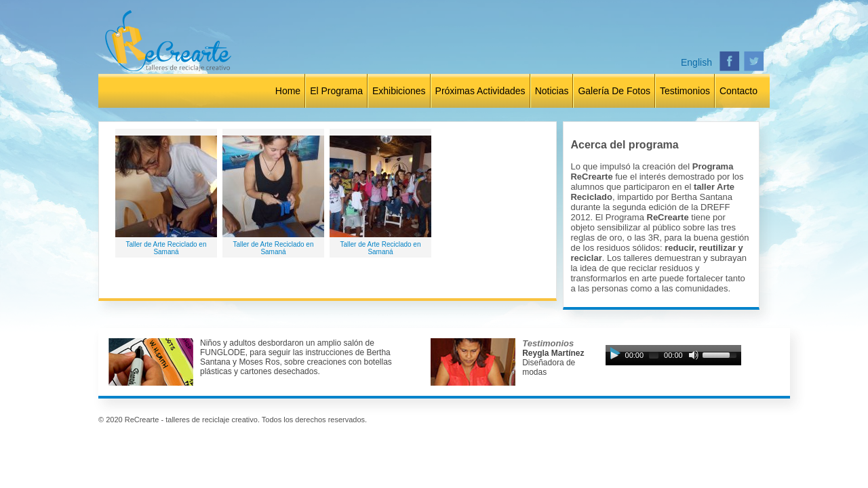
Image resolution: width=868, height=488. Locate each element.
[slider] (654, 355)
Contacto (738, 91)
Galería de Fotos (614, 91)
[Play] (614, 355)
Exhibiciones (399, 91)
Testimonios (685, 91)
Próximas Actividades (480, 91)
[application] (673, 359)
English (696, 62)
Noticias (552, 91)
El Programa (336, 91)
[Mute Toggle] (694, 355)
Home (288, 91)
